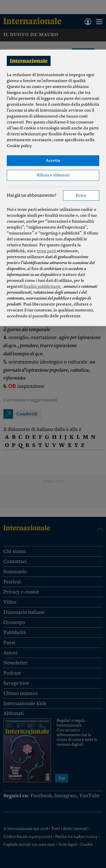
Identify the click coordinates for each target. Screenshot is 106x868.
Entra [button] (81, 196)
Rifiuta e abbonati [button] (53, 175)
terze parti (47, 251)
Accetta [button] (53, 161)
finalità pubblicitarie (43, 287)
